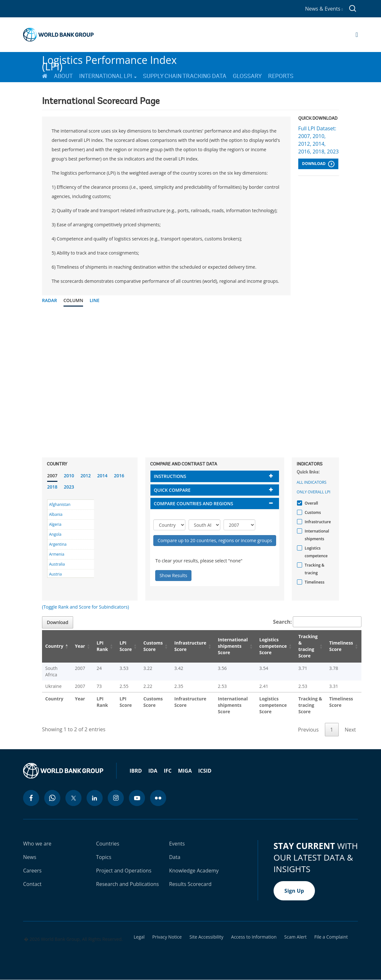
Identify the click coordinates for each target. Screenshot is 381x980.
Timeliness (314, 582)
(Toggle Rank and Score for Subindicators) (85, 607)
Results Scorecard (190, 884)
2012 (86, 476)
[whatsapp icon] (52, 798)
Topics (104, 857)
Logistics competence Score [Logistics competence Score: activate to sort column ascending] (273, 646)
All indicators (312, 482)
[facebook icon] (31, 798)
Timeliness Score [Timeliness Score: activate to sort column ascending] (341, 646)
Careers (32, 871)
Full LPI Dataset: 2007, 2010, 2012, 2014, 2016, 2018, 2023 (318, 140)
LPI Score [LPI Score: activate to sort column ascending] (126, 646)
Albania (56, 514)
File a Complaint (331, 937)
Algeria (55, 524)
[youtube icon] (137, 798)
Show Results (173, 575)
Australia (57, 564)
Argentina (58, 544)
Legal (139, 937)
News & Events (324, 9)
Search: (317, 622)
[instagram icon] (116, 798)
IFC (168, 771)
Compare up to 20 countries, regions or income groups (215, 540)
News (30, 857)
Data (175, 857)
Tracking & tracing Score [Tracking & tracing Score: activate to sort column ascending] (308, 646)
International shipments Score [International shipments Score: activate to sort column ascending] (233, 646)
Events (177, 844)
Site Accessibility (207, 937)
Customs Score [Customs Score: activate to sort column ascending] (153, 646)
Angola (55, 534)
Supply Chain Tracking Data (185, 76)
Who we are (37, 844)
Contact (32, 884)
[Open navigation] (357, 35)
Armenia (57, 554)
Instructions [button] (170, 476)
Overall (311, 503)
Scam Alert (295, 937)
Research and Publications (128, 884)
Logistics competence (315, 552)
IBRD (136, 771)
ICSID (205, 771)
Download (318, 164)
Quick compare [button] (172, 490)
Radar (50, 300)
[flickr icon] (158, 798)
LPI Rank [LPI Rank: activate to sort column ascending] (102, 646)
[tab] (215, 476)
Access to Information (254, 937)
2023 (69, 487)
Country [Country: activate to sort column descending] (54, 646)
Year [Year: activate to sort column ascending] (80, 646)
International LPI (108, 76)
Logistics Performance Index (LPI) (109, 61)
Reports (281, 76)
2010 (69, 476)
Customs (312, 512)
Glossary (247, 76)
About (63, 76)
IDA (153, 771)
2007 (52, 476)
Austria (55, 574)
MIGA (185, 771)
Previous (308, 730)
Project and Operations (124, 871)
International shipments (316, 535)
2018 (52, 487)
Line (94, 300)
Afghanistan (60, 504)
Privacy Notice (167, 937)
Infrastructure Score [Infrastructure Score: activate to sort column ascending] (190, 646)
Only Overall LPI (313, 492)
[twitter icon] (73, 798)
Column (73, 300)
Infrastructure (317, 522)
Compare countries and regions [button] (193, 503)
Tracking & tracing (314, 569)
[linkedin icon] (95, 798)
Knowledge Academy (194, 871)
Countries (108, 844)
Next (350, 730)
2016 (119, 476)
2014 (102, 476)
